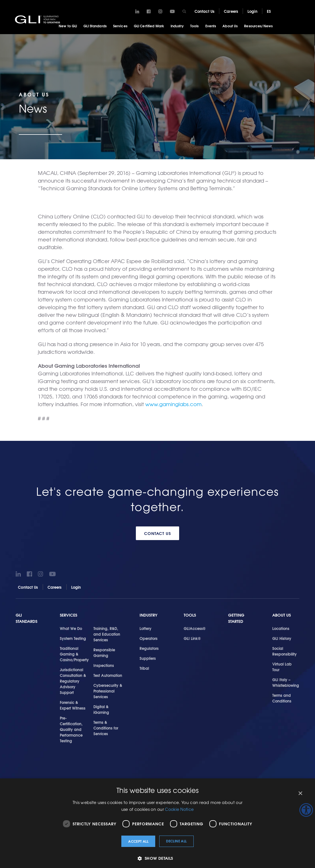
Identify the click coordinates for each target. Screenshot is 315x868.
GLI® (38, 20)
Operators (149, 638)
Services (120, 26)
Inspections (104, 665)
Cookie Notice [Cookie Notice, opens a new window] (179, 809)
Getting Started (236, 618)
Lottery (146, 628)
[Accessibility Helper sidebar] (306, 810)
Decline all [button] (176, 841)
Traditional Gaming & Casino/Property (74, 654)
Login (252, 11)
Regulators (149, 648)
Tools (195, 26)
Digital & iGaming (101, 709)
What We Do (71, 628)
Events (211, 26)
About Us (230, 26)
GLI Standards (95, 26)
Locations (281, 628)
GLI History (282, 638)
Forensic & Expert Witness (73, 705)
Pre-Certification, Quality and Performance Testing (71, 729)
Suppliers (148, 658)
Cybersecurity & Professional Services (108, 691)
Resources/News (258, 26)
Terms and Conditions (282, 698)
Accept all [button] (138, 841)
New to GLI (68, 26)
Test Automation (108, 675)
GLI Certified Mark (149, 26)
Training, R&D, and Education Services (107, 634)
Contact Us (204, 11)
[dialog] (157, 823)
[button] (157, 858)
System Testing (73, 638)
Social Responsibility (285, 651)
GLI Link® (192, 638)
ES (269, 11)
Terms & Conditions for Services (106, 728)
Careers (231, 11)
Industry (177, 26)
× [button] (300, 793)
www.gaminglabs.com (173, 404)
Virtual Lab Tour (282, 666)
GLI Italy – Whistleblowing (286, 682)
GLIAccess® (195, 628)
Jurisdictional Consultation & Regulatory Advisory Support (73, 681)
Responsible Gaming (104, 652)
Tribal (144, 668)
